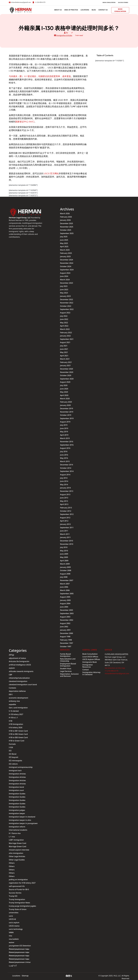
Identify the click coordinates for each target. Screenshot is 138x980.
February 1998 (66, 640)
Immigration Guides (17, 794)
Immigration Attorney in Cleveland (91, 673)
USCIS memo (14, 926)
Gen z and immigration (18, 708)
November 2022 (67, 303)
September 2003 (67, 613)
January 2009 (65, 567)
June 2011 (64, 531)
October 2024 (66, 266)
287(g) (11, 655)
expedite (12, 704)
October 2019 (66, 415)
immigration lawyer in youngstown (23, 823)
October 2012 (66, 511)
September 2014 (67, 471)
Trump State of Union (18, 909)
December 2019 (67, 408)
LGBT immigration (16, 840)
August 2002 (65, 623)
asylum (12, 668)
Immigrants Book (90, 662)
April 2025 (64, 247)
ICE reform (13, 764)
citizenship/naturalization (19, 678)
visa (10, 936)
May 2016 (64, 458)
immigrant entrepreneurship (21, 767)
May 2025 (64, 243)
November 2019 (67, 412)
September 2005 (67, 594)
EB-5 (11, 694)
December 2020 (67, 369)
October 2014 (66, 468)
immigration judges (17, 810)
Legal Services (66, 671)
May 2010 (64, 551)
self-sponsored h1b (17, 886)
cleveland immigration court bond (23, 685)
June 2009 (64, 554)
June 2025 (64, 240)
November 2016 (67, 442)
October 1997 (66, 646)
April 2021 (64, 356)
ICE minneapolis (15, 761)
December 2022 (67, 299)
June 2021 (64, 349)
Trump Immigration (17, 899)
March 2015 (65, 461)
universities (14, 913)
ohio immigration (16, 853)
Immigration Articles (64, 35)
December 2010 (67, 541)
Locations (85, 10)
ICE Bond (13, 754)
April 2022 (64, 326)
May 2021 (64, 352)
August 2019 (65, 422)
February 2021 (66, 362)
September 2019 (67, 418)
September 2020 (67, 379)
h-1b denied (14, 711)
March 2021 (65, 359)
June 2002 (64, 627)
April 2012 (64, 521)
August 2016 (65, 448)
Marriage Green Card (17, 843)
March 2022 (65, 329)
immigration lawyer (17, 813)
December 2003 (67, 610)
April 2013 (64, 504)
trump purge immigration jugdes (22, 906)
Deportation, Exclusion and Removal (69, 675)
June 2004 (64, 607)
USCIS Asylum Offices (91, 659)
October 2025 (66, 230)
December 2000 (67, 633)
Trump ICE (13, 896)
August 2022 (65, 313)
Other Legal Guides (17, 860)
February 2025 (66, 253)
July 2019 (64, 425)
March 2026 (65, 213)
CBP (10, 675)
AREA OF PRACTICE (71, 10)
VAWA (11, 932)
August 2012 (65, 518)
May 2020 (64, 392)
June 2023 (64, 290)
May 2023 (64, 293)
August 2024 (65, 273)
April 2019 (64, 435)
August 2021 (65, 342)
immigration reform (17, 827)
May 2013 (64, 501)
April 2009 (64, 561)
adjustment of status (17, 658)
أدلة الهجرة (13, 966)
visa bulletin (14, 939)
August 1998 (65, 637)
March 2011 (65, 534)
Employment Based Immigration (68, 665)
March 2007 (65, 584)
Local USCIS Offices (90, 657)
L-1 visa (12, 837)
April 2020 (64, 395)
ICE (10, 751)
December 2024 (67, 260)
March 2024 (65, 280)
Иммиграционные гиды (19, 949)
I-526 (11, 747)
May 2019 (64, 432)
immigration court (16, 790)
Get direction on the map (115, 668)
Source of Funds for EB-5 (19, 889)
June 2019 (64, 428)
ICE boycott (14, 757)
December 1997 (67, 643)
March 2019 (65, 438)
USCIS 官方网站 (51, 173)
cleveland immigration (18, 681)
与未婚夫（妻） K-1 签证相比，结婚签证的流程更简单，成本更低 (40, 76)
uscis (11, 916)
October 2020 (66, 375)
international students (18, 830)
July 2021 (64, 346)
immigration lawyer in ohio (20, 820)
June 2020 (64, 389)
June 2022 (64, 319)
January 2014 (65, 488)
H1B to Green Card (16, 741)
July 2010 (64, 547)
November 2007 (67, 580)
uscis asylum (14, 923)
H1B (11, 721)
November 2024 (67, 263)
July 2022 (64, 316)
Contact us (103, 10)
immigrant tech (15, 771)
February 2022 (66, 333)
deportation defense (17, 691)
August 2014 (65, 475)
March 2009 (65, 564)
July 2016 (64, 451)
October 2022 (66, 306)
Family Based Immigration (65, 655)
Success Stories (123, 2)
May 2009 (64, 557)
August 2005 (65, 597)
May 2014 (64, 485)
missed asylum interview (19, 850)
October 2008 (66, 570)
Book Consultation (109, 2)
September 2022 (67, 309)
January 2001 (65, 630)
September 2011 (67, 528)
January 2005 (65, 600)
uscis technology (16, 929)
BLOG (94, 10)
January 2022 (65, 336)
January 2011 (65, 537)
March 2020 (65, 399)
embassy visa (14, 701)
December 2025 (67, 223)
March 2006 (65, 590)
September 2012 (67, 514)
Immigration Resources (88, 666)
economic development (18, 698)
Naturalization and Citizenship (68, 660)
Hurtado (12, 744)
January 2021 (65, 365)
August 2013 (65, 494)
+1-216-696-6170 (40, 2)
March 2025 (65, 250)
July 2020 (64, 385)
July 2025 (64, 237)
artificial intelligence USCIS (20, 665)
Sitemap (25, 976)
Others (12, 863)
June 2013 (64, 498)
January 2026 (65, 220)
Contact (86, 670)
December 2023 (67, 283)
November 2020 (67, 372)
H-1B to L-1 (13, 718)
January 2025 (65, 256)
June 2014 (64, 481)
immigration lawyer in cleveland (22, 817)
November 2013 (67, 491)
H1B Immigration (16, 724)
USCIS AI (12, 919)
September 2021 (67, 339)
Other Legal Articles (17, 856)
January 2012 (65, 524)
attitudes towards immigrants (21, 671)
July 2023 (64, 286)
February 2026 (66, 217)
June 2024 (64, 276)
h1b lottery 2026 (16, 728)
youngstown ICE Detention (20, 946)
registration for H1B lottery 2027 (22, 883)
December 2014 (67, 465)
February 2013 (66, 508)
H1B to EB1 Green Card (18, 731)
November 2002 (67, 620)
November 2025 (67, 227)
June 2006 (64, 587)
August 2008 (65, 574)
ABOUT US (58, 10)
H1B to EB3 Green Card (18, 737)
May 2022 (64, 323)
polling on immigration (18, 880)
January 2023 (65, 296)
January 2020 (65, 405)
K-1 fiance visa (15, 833)
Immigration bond (16, 787)
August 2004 (65, 603)
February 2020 (66, 402)
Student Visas (66, 669)
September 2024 (67, 270)
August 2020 (65, 382)
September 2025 (67, 233)
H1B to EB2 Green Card (18, 734)
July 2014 (64, 478)
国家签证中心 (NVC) (25, 122)
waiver (12, 942)
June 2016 (64, 455)
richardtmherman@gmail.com (21, 2)
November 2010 (67, 544)
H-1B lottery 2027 (16, 714)
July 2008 (64, 577)
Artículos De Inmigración (19, 661)
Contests (12, 688)
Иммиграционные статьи (20, 962)
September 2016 (67, 445)
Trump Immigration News (19, 903)
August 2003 (65, 617)
